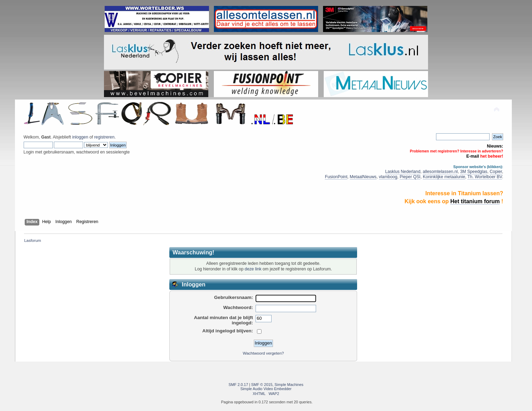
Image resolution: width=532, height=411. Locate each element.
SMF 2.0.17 (238, 385)
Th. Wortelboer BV (485, 177)
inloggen (80, 137)
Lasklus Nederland (403, 172)
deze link (253, 269)
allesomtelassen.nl (440, 172)
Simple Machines (289, 385)
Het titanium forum (475, 201)
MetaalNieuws (363, 177)
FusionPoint (336, 177)
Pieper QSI (410, 177)
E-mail (473, 156)
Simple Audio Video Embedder (266, 389)
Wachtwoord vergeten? (263, 353)
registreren (104, 137)
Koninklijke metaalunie (444, 177)
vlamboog (388, 177)
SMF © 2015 (262, 385)
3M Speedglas (474, 172)
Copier (496, 172)
